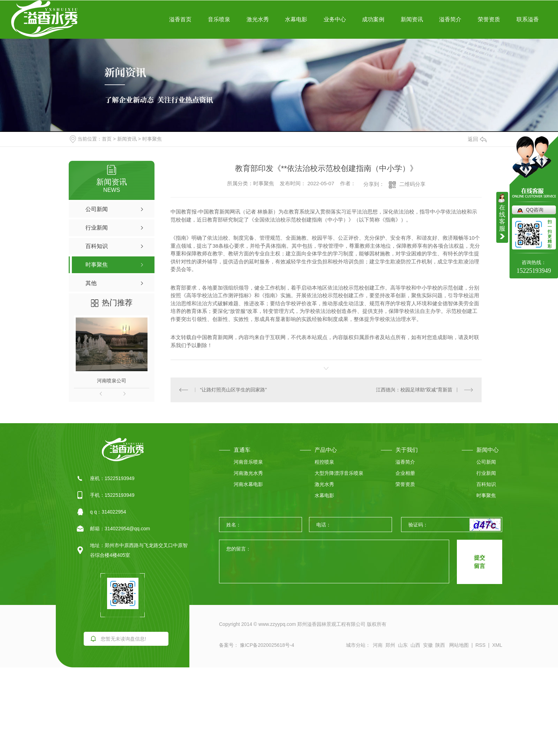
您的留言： (334, 562)
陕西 (440, 645)
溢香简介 (450, 19)
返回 (477, 139)
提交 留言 (480, 562)
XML (497, 645)
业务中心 (335, 19)
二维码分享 (412, 184)
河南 (378, 645)
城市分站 (356, 645)
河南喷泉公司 (112, 381)
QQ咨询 (535, 210)
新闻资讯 (412, 19)
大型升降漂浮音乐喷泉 (339, 473)
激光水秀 (258, 19)
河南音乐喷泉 (248, 462)
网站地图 (459, 645)
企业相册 (405, 473)
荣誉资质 (489, 19)
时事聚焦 (152, 139)
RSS (480, 645)
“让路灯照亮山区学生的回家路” (233, 390)
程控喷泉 (324, 462)
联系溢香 (528, 19)
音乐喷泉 (219, 19)
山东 (403, 645)
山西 (415, 645)
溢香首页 (180, 19)
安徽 (428, 645)
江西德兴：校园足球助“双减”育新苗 (414, 390)
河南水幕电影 (248, 484)
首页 (107, 139)
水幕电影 (296, 19)
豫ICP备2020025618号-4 (266, 645)
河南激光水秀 (248, 473)
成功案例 (373, 19)
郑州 (390, 645)
